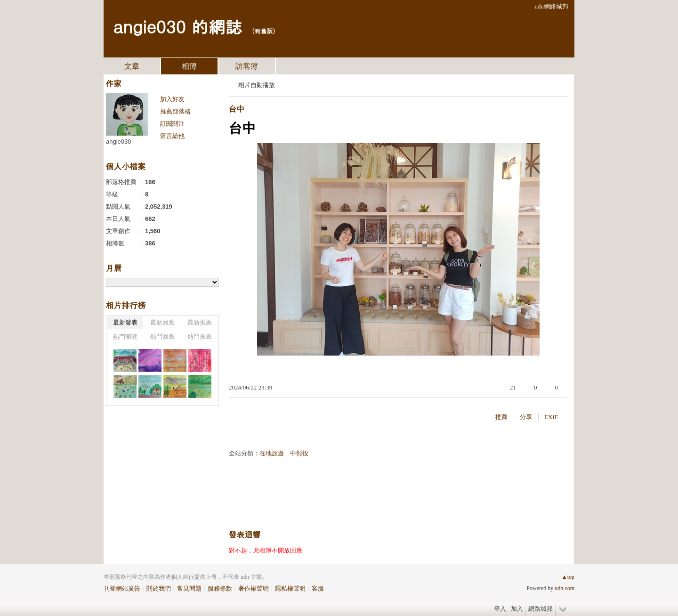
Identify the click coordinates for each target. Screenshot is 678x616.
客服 (318, 588)
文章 (132, 66)
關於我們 (159, 588)
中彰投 (299, 453)
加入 (517, 609)
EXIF (551, 417)
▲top (568, 577)
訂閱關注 (172, 124)
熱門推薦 (200, 336)
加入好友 (172, 99)
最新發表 (125, 322)
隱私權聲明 (290, 588)
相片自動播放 (257, 85)
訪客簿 (247, 66)
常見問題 (189, 588)
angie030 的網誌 (178, 26)
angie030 (119, 142)
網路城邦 (541, 609)
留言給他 (172, 136)
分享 (526, 417)
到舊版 (263, 31)
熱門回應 (162, 336)
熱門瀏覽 (125, 336)
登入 (500, 609)
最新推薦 (200, 322)
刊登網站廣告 (122, 588)
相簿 (189, 66)
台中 (237, 109)
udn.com (565, 588)
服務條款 (220, 588)
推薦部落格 (175, 111)
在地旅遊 (272, 453)
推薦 (501, 417)
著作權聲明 (254, 588)
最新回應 (162, 322)
